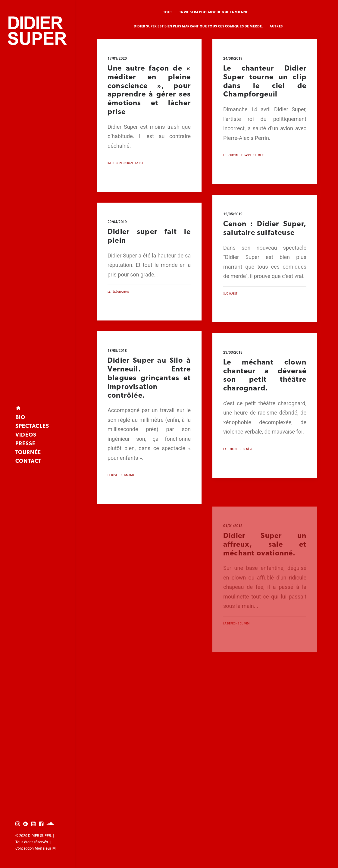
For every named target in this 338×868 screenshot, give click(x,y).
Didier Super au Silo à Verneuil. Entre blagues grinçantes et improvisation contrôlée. (149, 404)
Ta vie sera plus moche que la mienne (214, 13)
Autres (276, 27)
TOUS (168, 13)
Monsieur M (45, 848)
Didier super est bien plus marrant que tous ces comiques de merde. (198, 27)
